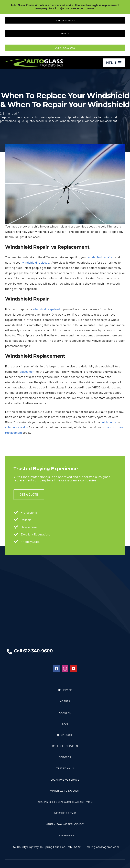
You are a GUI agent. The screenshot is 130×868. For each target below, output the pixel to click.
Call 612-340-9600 (65, 48)
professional (8, 121)
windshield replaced (36, 262)
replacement (27, 371)
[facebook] (57, 669)
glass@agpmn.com (106, 847)
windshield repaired (101, 257)
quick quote (26, 121)
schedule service (47, 121)
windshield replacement (101, 121)
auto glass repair (19, 117)
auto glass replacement (48, 117)
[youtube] (73, 669)
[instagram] (65, 669)
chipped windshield (78, 117)
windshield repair (72, 121)
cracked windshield (106, 117)
